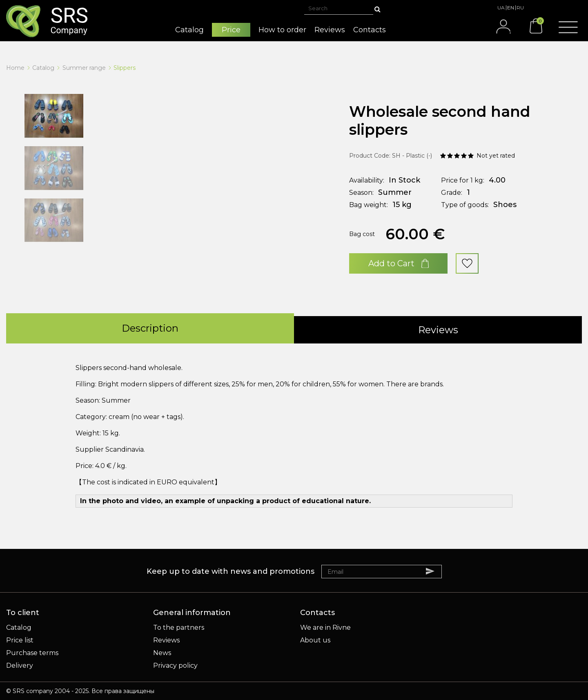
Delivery (20, 665)
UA (501, 8)
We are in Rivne (325, 628)
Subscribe (434, 571)
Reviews (166, 640)
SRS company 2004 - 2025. (51, 691)
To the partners (179, 628)
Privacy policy (175, 665)
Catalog (43, 68)
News (162, 653)
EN (511, 8)
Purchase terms (32, 653)
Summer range (84, 68)
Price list (20, 640)
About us (315, 640)
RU (520, 8)
